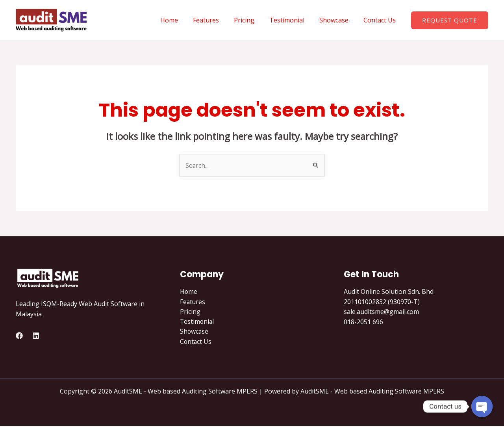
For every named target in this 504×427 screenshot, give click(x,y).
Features (217, 20)
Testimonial (293, 20)
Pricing (252, 20)
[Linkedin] (36, 336)
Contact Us (381, 20)
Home (182, 20)
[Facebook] (19, 336)
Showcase (337, 20)
